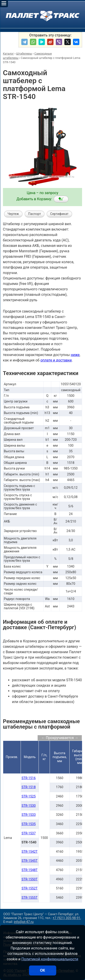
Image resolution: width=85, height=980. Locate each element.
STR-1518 (29, 787)
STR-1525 (29, 796)
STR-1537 (29, 833)
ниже (75, 355)
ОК (42, 970)
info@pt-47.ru (24, 922)
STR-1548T (30, 870)
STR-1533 (29, 815)
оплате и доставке (56, 360)
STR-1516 (29, 778)
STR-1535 (29, 824)
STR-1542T (30, 852)
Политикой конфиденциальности (50, 959)
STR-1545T (30, 861)
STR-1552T (30, 888)
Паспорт (35, 214)
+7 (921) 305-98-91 (66, 918)
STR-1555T (30, 898)
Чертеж (13, 214)
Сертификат (59, 214)
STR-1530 (29, 806)
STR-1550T (30, 879)
